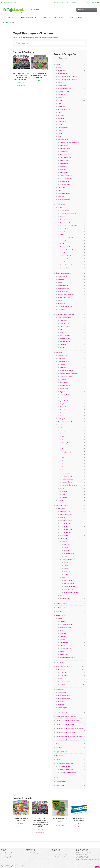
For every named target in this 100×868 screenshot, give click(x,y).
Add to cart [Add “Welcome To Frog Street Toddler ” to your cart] (80, 827)
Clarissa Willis (64, 151)
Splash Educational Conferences (64, 855)
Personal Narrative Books (68, 250)
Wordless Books (65, 268)
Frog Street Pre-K (63, 362)
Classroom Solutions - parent (65, 314)
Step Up (62, 596)
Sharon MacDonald (66, 179)
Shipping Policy (9, 857)
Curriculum (11, 17)
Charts (60, 282)
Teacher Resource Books (68, 265)
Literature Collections (62, 713)
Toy (57, 777)
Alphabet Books (65, 211)
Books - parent (60, 205)
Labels (60, 300)
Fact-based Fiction (63, 91)
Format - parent (61, 615)
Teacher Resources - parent (64, 763)
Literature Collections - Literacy (66, 717)
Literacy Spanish (67, 559)
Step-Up (62, 488)
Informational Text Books (68, 238)
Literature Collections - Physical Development (70, 728)
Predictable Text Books (67, 256)
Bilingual (62, 365)
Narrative (61, 115)
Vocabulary (63, 413)
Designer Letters (63, 291)
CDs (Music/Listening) (67, 624)
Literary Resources (66, 377)
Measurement (66, 473)
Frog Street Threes (66, 529)
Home (6, 23)
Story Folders (64, 404)
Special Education (65, 341)
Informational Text (64, 109)
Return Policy (9, 855)
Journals (62, 639)
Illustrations (62, 106)
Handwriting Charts (64, 696)
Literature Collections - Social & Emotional (69, 736)
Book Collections (63, 73)
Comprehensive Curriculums (69, 374)
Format (45, 17)
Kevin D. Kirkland (65, 157)
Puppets (62, 392)
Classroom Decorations (63, 273)
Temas (64, 467)
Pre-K (62, 679)
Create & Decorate (63, 288)
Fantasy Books (64, 229)
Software (62, 651)
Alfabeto (64, 455)
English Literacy (65, 326)
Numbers (65, 440)
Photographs (62, 121)
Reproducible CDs (65, 648)
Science (60, 136)
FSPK (59, 103)
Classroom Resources (67, 371)
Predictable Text (63, 127)
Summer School (65, 599)
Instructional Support (66, 769)
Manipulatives (64, 383)
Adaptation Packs (65, 511)
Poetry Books (64, 253)
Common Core (64, 323)
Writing (62, 347)
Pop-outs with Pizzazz (65, 306)
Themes (64, 449)
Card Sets (63, 368)
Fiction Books (64, 232)
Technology (63, 344)
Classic (60, 82)
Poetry (60, 124)
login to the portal (93, 2)
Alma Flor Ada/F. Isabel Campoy (70, 142)
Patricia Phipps (64, 173)
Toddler (60, 500)
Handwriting (60, 690)
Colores (64, 458)
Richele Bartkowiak (66, 176)
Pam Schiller (64, 170)
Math (59, 112)
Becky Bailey (64, 145)
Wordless (61, 197)
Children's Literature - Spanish (67, 79)
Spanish (64, 497)
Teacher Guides (65, 407)
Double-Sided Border (64, 297)
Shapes (64, 446)
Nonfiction (61, 118)
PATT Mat (61, 702)
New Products (64, 389)
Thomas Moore (65, 185)
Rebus (60, 130)
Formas (64, 461)
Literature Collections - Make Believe (67, 721)
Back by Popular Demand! (68, 214)
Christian (63, 217)
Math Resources (65, 386)
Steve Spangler (64, 182)
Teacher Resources (77, 17)
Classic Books (64, 220)
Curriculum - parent (62, 505)
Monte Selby (63, 167)
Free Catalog (60, 663)
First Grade (61, 359)
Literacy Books (64, 241)
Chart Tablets (62, 693)
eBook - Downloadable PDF (68, 226)
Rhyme (60, 133)
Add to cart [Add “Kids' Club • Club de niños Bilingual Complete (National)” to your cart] (41, 84)
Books (58, 64)
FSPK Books (64, 235)
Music (57, 744)
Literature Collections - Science (65, 732)
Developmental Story (64, 88)
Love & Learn (64, 535)
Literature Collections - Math (65, 725)
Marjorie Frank (64, 161)
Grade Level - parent (62, 666)
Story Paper (61, 705)
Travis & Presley (61, 781)
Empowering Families (67, 520)
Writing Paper (62, 708)
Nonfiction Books (65, 247)
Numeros (65, 464)
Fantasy (60, 97)
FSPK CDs (63, 636)
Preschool (59, 748)
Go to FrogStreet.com (8, 2)
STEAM (58, 759)
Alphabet (60, 67)
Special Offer (60, 756)
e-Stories (63, 428)
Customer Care (9, 853)
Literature (63, 380)
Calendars (61, 279)
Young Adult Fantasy (64, 200)
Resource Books (65, 395)
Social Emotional (65, 335)
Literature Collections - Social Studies (67, 740)
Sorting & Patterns (68, 479)
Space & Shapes (69, 590)
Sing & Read (61, 188)
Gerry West (63, 154)
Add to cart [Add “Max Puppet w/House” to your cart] (61, 825)
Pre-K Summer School (65, 422)
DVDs (62, 630)
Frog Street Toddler (66, 532)
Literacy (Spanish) (65, 452)
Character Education (66, 514)
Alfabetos (67, 562)
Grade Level (59, 17)
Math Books (63, 244)
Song (59, 191)
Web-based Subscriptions (68, 657)
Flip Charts (59, 611)
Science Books (64, 259)
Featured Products (61, 604)
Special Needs (64, 401)
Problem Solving (67, 476)
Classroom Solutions (28, 17)
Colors (64, 437)
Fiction (60, 100)
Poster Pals (61, 309)
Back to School (62, 276)
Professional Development (68, 772)
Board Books (62, 70)
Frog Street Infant (65, 523)
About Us (57, 853)
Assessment (64, 320)
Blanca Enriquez (65, 148)
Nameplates (61, 303)
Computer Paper (63, 285)
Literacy (62, 431)
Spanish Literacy (65, 338)
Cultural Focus (62, 85)
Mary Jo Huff (64, 164)
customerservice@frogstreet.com (90, 860)
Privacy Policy (34, 853)
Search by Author (63, 139)
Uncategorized (60, 785)
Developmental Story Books (68, 223)
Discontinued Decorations (66, 294)
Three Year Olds (65, 682)
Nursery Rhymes (67, 443)
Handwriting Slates (64, 699)
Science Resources (65, 398)
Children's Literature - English (67, 76)
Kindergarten (62, 419)
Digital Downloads (66, 627)
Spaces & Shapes (67, 482)
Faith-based (61, 94)
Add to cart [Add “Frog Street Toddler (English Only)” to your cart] (22, 827)
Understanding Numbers (70, 485)
